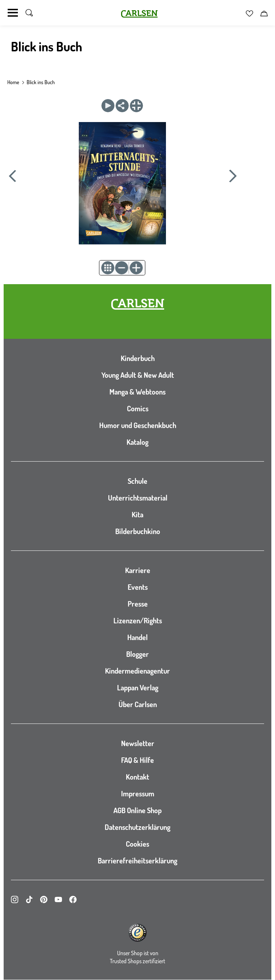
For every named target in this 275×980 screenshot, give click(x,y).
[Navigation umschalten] (13, 13)
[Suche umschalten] (29, 13)
